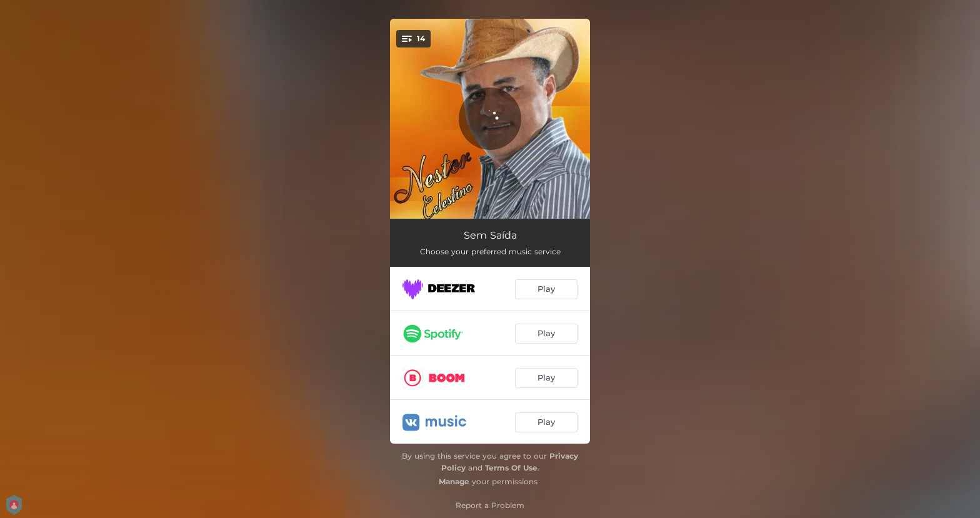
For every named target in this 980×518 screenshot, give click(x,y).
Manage (454, 481)
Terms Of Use (511, 468)
